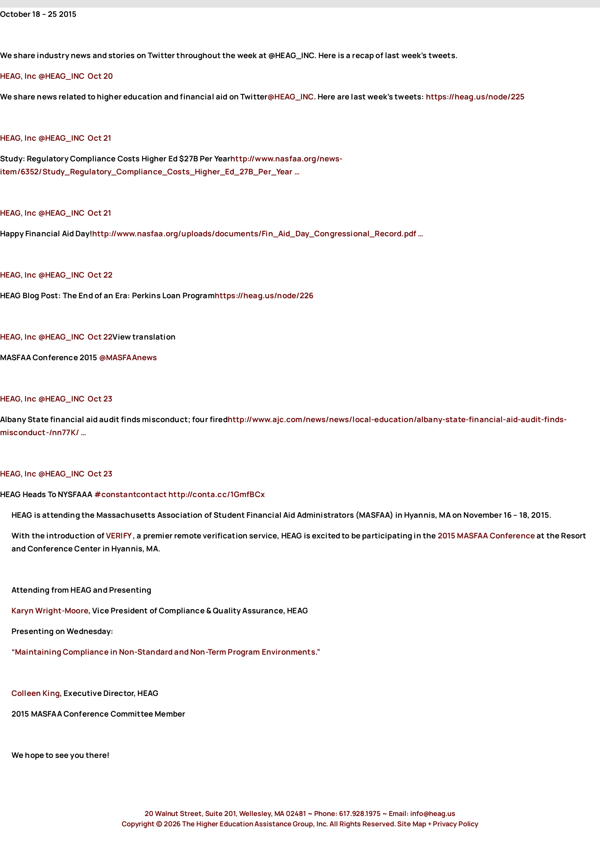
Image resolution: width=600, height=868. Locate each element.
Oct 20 (100, 76)
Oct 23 (100, 399)
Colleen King (36, 693)
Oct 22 (100, 275)
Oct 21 (99, 138)
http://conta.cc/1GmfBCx (217, 494)
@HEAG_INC (290, 97)
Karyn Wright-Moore (50, 610)
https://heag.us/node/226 (265, 295)
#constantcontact (131, 494)
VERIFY (119, 536)
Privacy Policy (456, 824)
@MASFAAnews (128, 357)
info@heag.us (433, 813)
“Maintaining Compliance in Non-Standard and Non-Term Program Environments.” (166, 652)
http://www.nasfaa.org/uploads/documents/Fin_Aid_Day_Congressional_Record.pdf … (258, 233)
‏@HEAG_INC (43, 76)
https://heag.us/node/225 (476, 97)
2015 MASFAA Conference (487, 536)
